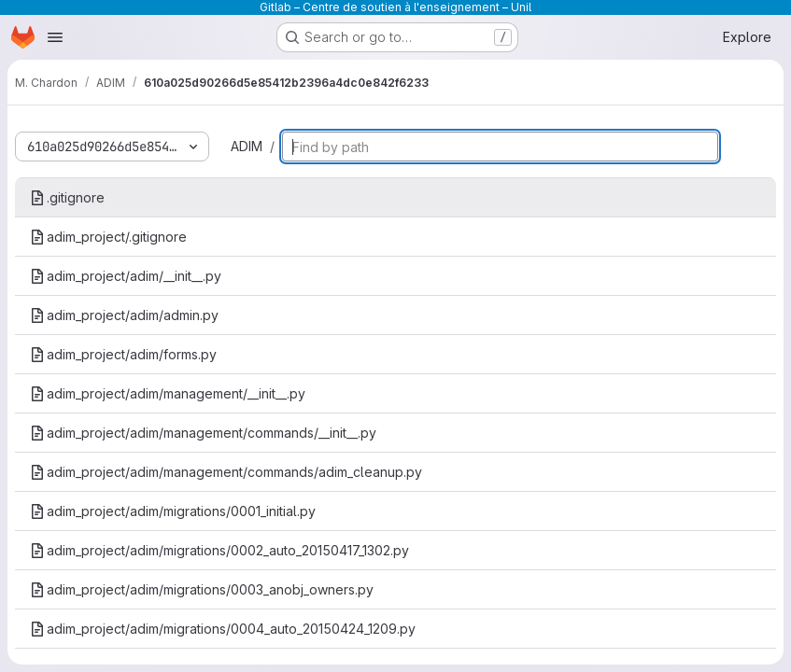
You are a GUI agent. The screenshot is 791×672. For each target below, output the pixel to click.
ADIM (247, 146)
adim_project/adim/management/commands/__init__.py (203, 433)
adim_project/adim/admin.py (124, 315)
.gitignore (67, 197)
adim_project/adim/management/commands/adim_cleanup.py (226, 472)
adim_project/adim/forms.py (123, 354)
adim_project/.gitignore (108, 237)
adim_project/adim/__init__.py (126, 276)
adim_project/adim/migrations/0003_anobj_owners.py (202, 589)
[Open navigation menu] (55, 37)
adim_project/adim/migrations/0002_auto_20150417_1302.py (219, 550)
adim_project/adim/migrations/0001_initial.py (173, 511)
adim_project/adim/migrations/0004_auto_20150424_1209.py (223, 629)
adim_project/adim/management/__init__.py (168, 393)
